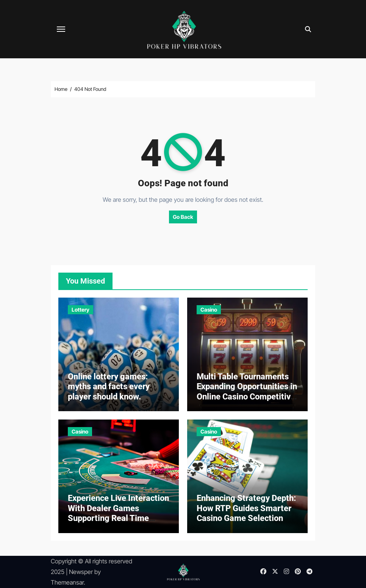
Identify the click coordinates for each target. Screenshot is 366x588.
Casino (209, 310)
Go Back (183, 217)
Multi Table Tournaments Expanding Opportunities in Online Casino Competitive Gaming (247, 391)
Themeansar (67, 582)
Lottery (81, 310)
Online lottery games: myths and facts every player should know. (109, 387)
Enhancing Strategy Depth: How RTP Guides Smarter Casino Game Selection (246, 508)
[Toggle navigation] (61, 29)
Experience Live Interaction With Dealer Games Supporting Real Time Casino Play (118, 513)
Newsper (81, 572)
